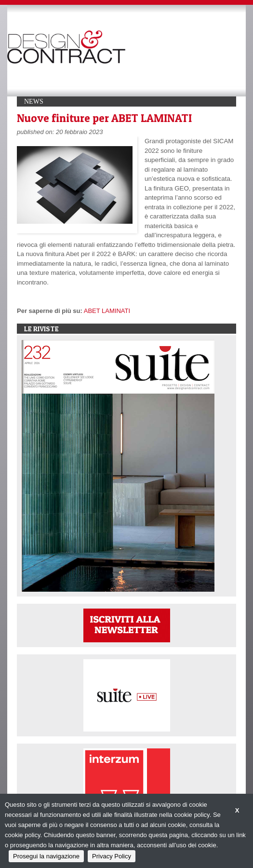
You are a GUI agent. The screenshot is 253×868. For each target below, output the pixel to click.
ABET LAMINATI (107, 311)
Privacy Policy (112, 856)
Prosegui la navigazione (46, 856)
